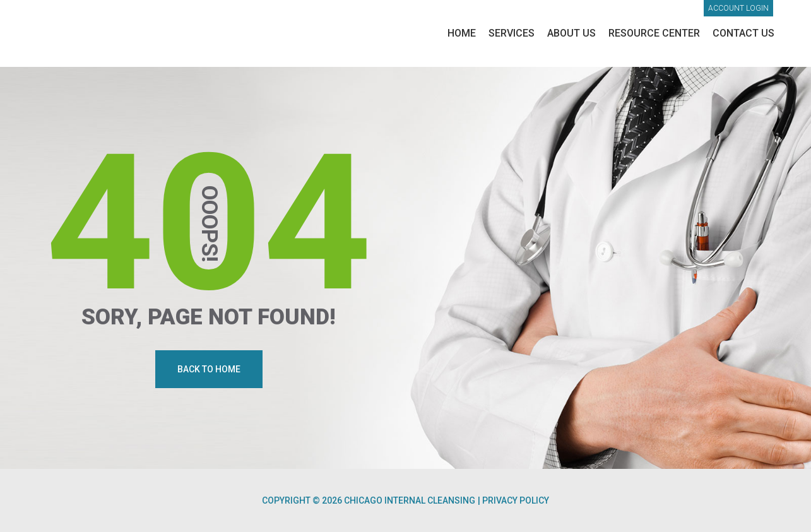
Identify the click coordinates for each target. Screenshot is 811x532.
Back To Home (209, 369)
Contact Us (743, 33)
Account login (738, 8)
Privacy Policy (516, 500)
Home (462, 33)
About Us (571, 33)
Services (512, 33)
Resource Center (654, 33)
